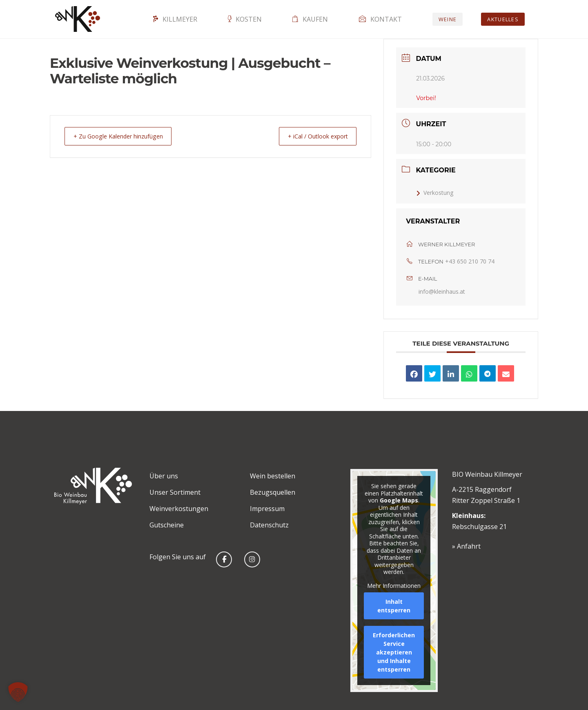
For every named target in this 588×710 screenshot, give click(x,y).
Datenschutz (269, 525)
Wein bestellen (273, 476)
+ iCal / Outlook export (313, 136)
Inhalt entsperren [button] (394, 606)
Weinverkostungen (179, 509)
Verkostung (435, 193)
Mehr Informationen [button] (394, 585)
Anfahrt (469, 546)
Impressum (267, 509)
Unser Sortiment (175, 492)
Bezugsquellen (273, 492)
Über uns (164, 476)
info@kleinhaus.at (442, 291)
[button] (18, 692)
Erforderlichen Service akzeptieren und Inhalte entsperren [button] (394, 652)
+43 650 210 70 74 (470, 261)
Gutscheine (167, 525)
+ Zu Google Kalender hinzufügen (123, 136)
